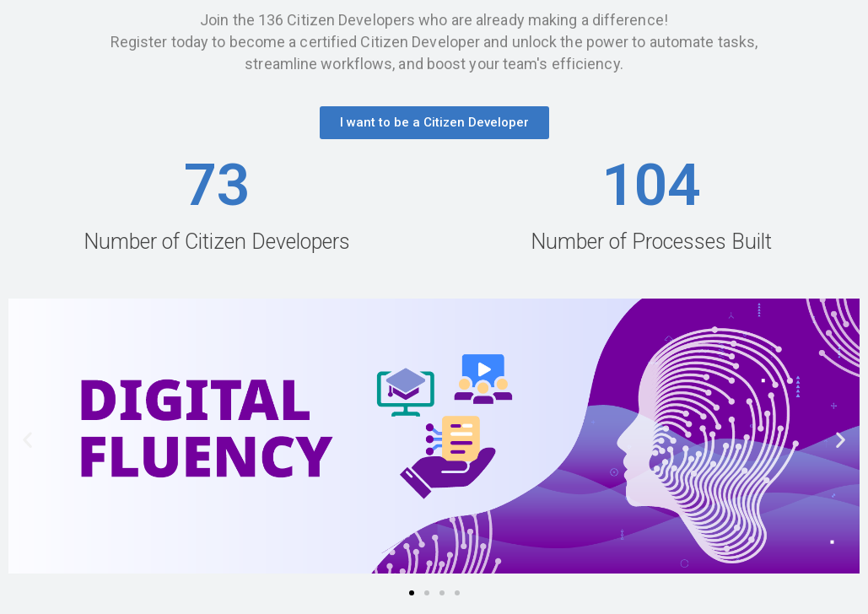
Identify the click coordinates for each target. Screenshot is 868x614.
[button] (434, 123)
